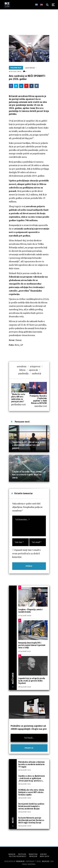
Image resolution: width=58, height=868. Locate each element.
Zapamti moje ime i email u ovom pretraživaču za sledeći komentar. (26, 553)
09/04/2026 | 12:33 (25, 812)
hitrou (22, 370)
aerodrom (22, 366)
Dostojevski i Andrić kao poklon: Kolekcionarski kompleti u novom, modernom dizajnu (31, 806)
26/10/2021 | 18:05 (15, 71)
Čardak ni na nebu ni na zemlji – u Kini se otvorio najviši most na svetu (29, 475)
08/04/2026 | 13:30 (25, 687)
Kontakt (44, 854)
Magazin (12, 854)
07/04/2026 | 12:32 (24, 651)
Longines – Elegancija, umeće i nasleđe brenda (30, 611)
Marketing (33, 854)
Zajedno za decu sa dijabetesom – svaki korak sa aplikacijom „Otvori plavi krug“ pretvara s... (31, 778)
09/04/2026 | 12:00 (25, 826)
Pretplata (22, 854)
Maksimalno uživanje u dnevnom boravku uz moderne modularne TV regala (31, 764)
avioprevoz (35, 366)
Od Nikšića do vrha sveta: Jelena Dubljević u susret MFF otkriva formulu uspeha (31, 792)
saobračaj (36, 373)
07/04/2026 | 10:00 (25, 615)
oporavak (33, 370)
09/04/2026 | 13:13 (24, 784)
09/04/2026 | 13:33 (24, 770)
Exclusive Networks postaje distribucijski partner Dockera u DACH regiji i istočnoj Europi (31, 820)
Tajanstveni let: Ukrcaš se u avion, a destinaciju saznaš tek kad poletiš (29, 445)
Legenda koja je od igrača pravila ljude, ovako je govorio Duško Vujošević (32, 681)
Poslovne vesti (16, 68)
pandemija (23, 373)
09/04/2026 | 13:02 (25, 798)
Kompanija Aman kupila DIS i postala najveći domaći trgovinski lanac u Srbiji (32, 645)
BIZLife (32, 68)
